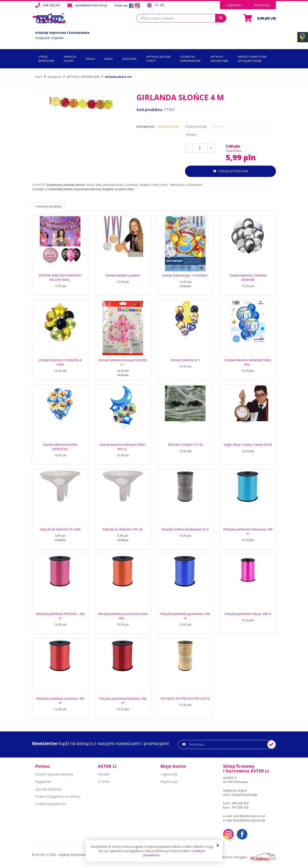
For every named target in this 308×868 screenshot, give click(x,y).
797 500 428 (240, 807)
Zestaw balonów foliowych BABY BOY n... (123, 447)
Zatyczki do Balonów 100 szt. (123, 529)
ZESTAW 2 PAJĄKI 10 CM (185, 445)
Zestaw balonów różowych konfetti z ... (123, 362)
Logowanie (234, 5)
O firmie (104, 782)
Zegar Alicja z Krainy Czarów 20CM (248, 445)
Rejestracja (262, 5)
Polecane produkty (48, 206)
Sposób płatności (48, 789)
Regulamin (43, 782)
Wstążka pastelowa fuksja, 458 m (248, 614)
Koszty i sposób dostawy (54, 774)
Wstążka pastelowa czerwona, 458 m (60, 701)
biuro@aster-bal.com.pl (249, 820)
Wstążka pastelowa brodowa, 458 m (123, 701)
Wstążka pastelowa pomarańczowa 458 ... (123, 616)
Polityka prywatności (51, 804)
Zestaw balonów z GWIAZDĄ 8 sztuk (60, 362)
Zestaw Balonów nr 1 (185, 360)
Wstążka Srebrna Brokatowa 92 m (185, 529)
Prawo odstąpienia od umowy (58, 796)
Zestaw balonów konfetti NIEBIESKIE (60, 447)
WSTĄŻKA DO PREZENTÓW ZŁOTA (185, 698)
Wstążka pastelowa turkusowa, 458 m (248, 531)
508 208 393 (52, 5)
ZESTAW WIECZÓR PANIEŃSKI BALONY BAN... (60, 277)
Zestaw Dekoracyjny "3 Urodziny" (185, 275)
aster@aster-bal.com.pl (91, 5)
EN (162, 5)
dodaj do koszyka (233, 171)
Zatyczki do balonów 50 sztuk (60, 529)
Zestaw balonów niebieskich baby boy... (248, 362)
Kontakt (104, 774)
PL (157, 5)
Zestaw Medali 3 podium (123, 275)
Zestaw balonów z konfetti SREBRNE (248, 277)
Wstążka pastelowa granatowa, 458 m (185, 616)
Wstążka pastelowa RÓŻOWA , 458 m (60, 616)
